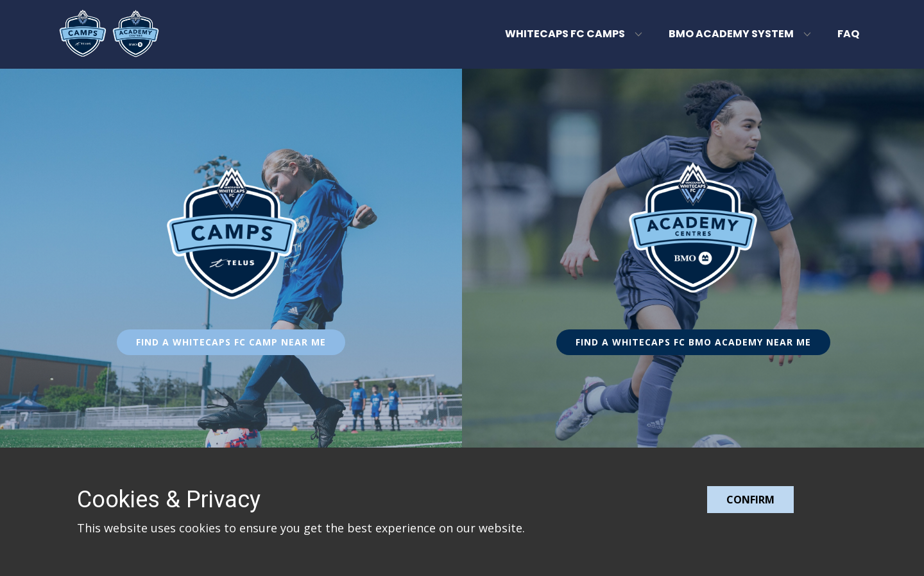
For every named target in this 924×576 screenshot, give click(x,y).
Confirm (750, 500)
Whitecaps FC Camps (565, 34)
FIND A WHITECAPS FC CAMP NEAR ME (231, 342)
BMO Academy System (731, 34)
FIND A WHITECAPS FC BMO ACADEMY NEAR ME (693, 342)
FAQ (848, 34)
